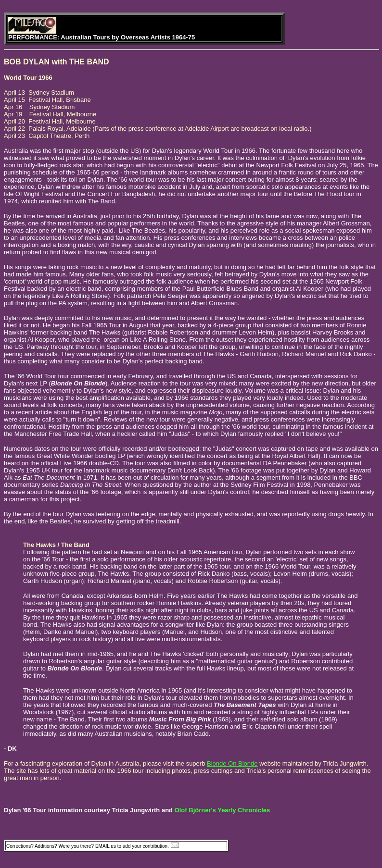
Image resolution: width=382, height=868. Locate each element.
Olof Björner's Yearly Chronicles (223, 810)
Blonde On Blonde (232, 763)
